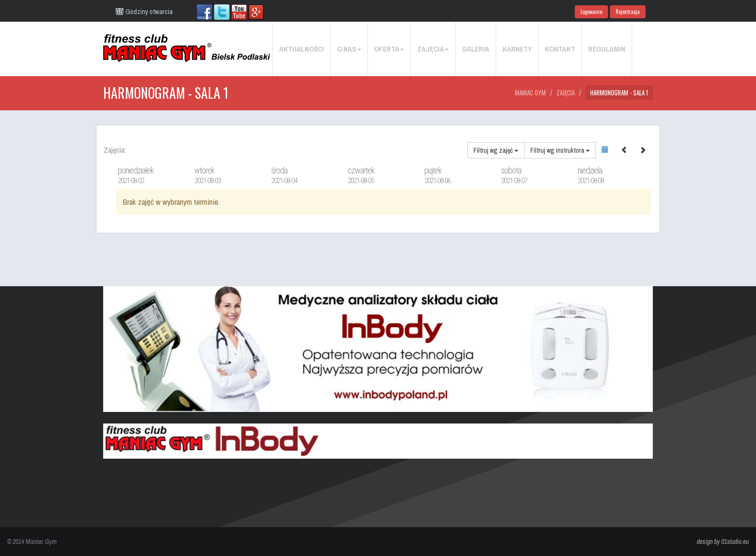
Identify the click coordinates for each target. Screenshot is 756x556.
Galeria (476, 49)
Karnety (517, 49)
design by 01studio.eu (723, 542)
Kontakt (560, 49)
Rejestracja (628, 12)
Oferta (389, 49)
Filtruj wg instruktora (560, 150)
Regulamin (607, 49)
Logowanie (591, 12)
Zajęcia (433, 49)
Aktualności (302, 49)
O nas (349, 49)
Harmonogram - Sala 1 (619, 93)
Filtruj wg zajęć (496, 150)
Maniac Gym (530, 93)
